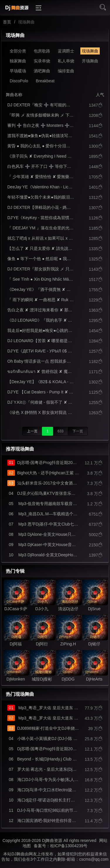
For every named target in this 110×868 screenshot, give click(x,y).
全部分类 (18, 51)
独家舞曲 (18, 61)
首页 (7, 22)
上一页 (32, 431)
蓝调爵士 (66, 51)
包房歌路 (42, 51)
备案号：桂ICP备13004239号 (61, 846)
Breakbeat (45, 81)
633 (60, 431)
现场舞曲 (90, 51)
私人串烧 (66, 61)
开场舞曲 (90, 61)
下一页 (78, 431)
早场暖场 (18, 71)
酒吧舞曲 (42, 71)
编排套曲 (66, 71)
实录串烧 (42, 61)
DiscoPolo (19, 81)
